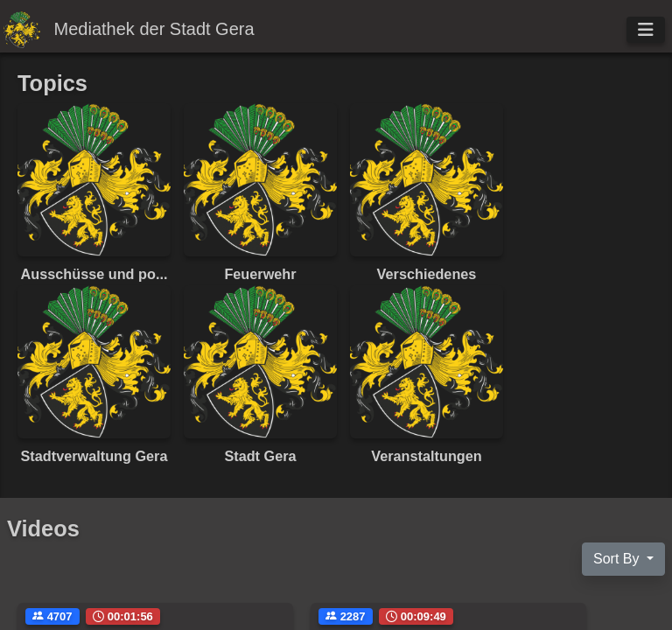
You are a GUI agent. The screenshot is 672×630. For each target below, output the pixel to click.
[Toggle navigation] (646, 30)
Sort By (618, 559)
